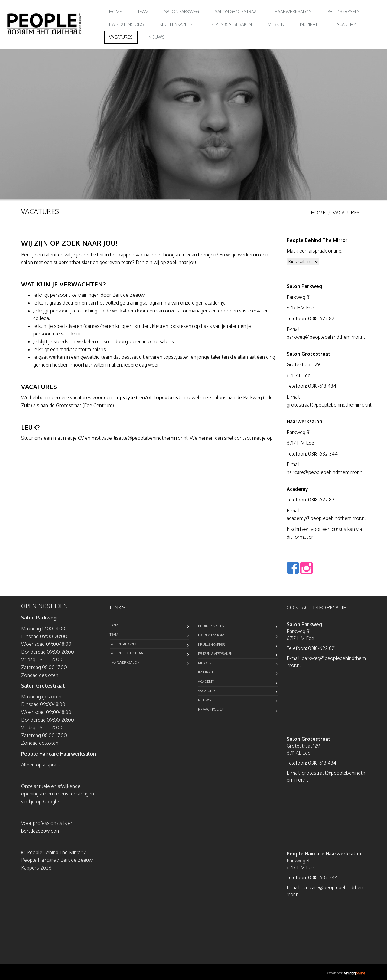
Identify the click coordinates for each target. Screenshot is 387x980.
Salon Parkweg (182, 12)
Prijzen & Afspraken (230, 24)
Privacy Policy (211, 709)
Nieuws (157, 37)
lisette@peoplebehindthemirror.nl (151, 438)
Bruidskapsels (344, 12)
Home (115, 12)
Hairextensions (127, 24)
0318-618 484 (322, 386)
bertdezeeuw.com (41, 831)
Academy (346, 24)
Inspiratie (310, 24)
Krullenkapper (176, 24)
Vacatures (121, 37)
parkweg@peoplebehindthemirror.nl (326, 337)
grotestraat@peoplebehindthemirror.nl (329, 405)
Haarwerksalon (293, 12)
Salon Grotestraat (237, 12)
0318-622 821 (322, 318)
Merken (276, 24)
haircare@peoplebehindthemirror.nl (325, 472)
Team (143, 12)
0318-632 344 (323, 454)
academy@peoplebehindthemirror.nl (326, 518)
